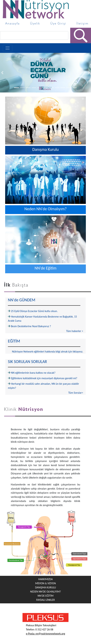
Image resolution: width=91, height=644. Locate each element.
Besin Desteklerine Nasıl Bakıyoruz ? (31, 326)
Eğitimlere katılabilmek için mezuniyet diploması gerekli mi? (44, 378)
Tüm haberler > (75, 331)
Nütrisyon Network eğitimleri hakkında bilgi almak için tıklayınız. (48, 352)
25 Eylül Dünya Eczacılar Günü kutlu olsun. (34, 311)
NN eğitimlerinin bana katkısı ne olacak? (33, 373)
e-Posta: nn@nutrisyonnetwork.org (45, 634)
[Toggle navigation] (8, 48)
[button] (2, 73)
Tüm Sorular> (76, 393)
